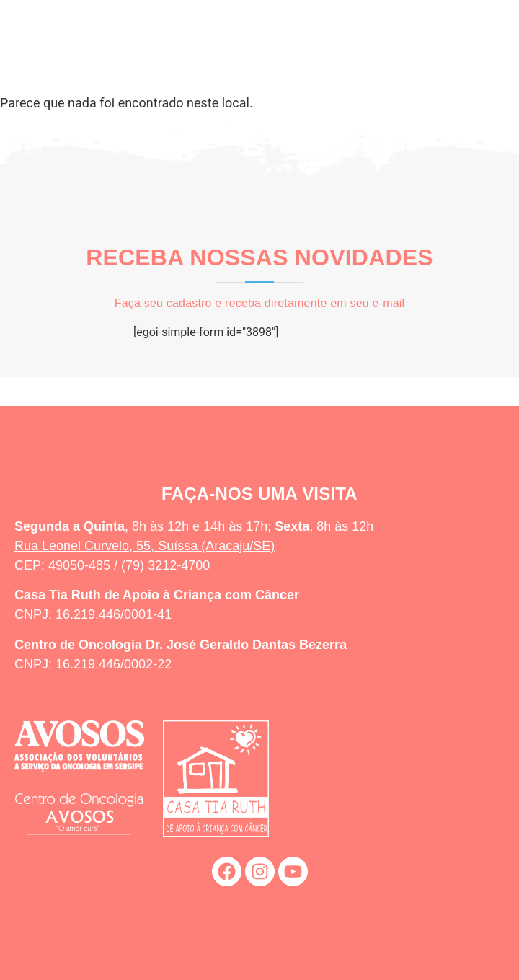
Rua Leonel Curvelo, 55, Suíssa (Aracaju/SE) (145, 546)
